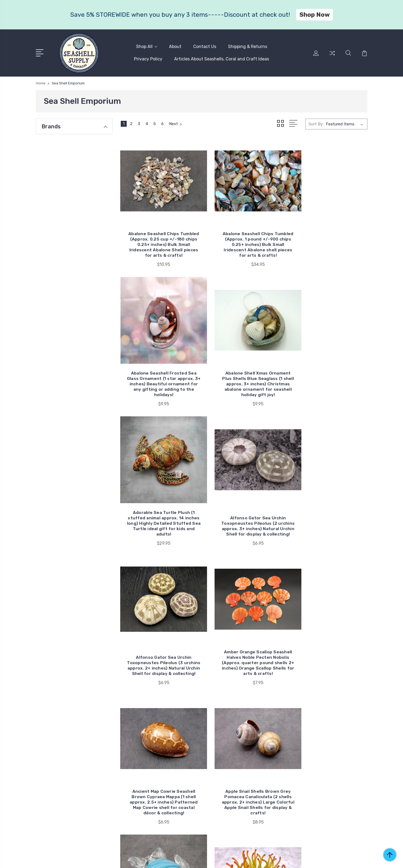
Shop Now (315, 15)
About (175, 46)
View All (317, 786)
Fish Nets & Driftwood (330, 770)
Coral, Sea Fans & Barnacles (335, 754)
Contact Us (205, 46)
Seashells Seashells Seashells (336, 724)
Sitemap (143, 859)
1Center (361, 859)
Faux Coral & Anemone (330, 762)
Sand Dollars (321, 778)
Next (176, 123)
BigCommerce (118, 859)
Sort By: (316, 123)
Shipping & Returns (248, 46)
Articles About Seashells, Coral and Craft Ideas (222, 59)
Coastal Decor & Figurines (333, 746)
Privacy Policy (148, 59)
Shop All (147, 46)
